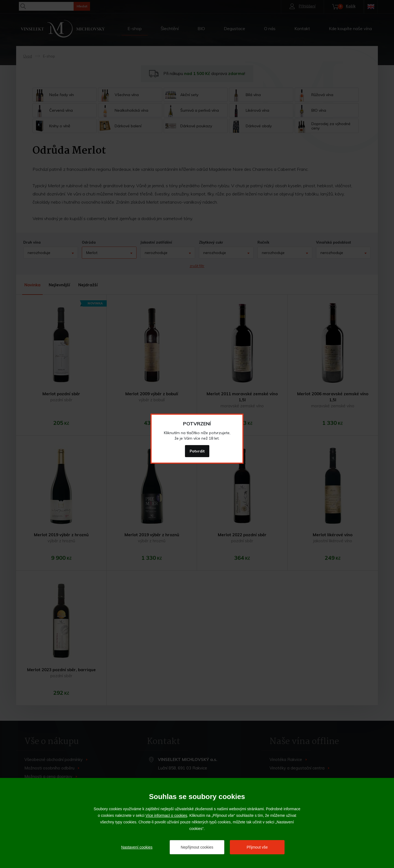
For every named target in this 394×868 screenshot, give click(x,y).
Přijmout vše (257, 847)
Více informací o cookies (166, 815)
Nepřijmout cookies (197, 847)
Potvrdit (197, 451)
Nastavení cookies (137, 847)
